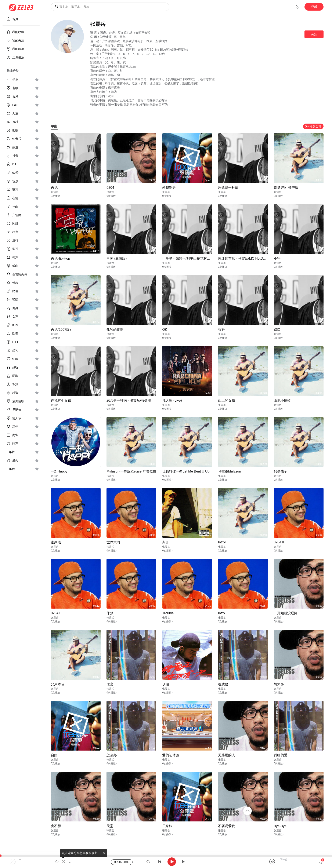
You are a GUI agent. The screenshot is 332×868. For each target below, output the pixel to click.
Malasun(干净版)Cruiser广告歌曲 (131, 471)
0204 (110, 188)
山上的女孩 (227, 400)
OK (165, 330)
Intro (221, 613)
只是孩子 (281, 471)
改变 (110, 684)
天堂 (110, 826)
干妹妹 (167, 826)
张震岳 (55, 192)
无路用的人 (227, 755)
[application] (166, 862)
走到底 (56, 542)
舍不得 (56, 826)
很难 (221, 330)
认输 (166, 684)
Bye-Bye (280, 826)
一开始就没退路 (286, 613)
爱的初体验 (171, 755)
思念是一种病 (228, 188)
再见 (54, 188)
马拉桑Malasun (230, 471)
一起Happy (59, 471)
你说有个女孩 (61, 400)
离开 (166, 542)
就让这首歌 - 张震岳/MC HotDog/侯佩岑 (248, 258)
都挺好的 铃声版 (286, 188)
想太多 (279, 684)
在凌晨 (223, 684)
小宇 (277, 258)
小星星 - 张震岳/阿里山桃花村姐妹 (188, 258)
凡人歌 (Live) (172, 400)
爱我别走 (169, 188)
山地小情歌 (282, 400)
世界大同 (113, 542)
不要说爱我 (227, 826)
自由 (54, 755)
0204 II (279, 542)
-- (20, 860)
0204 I (55, 613)
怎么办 (112, 755)
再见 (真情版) (117, 258)
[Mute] (272, 862)
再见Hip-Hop (60, 258)
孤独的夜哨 (115, 330)
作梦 (110, 613)
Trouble (168, 613)
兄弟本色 (58, 684)
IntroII (222, 542)
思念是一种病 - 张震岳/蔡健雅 (129, 400)
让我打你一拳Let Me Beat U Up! (186, 471)
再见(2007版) (61, 330)
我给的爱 (281, 755)
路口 (277, 330)
